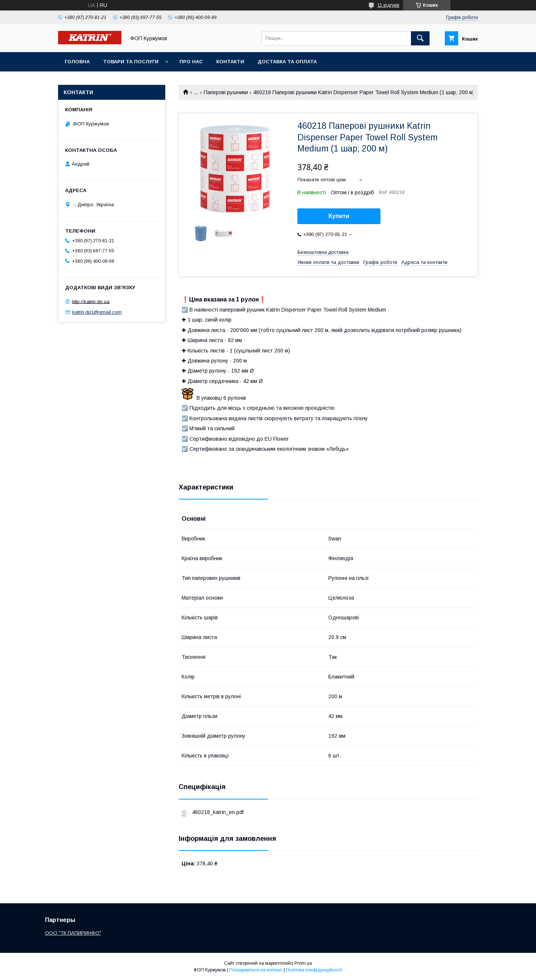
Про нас (191, 62)
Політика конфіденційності (314, 970)
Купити (339, 216)
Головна (77, 62)
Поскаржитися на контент (256, 970)
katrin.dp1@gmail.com (97, 312)
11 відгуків (388, 5)
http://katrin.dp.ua (91, 301)
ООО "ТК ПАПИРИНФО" (73, 933)
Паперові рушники (226, 92)
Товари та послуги (131, 62)
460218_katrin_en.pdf (218, 812)
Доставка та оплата (287, 62)
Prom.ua (303, 963)
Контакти (230, 62)
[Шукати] (420, 38)
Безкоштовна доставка (323, 252)
